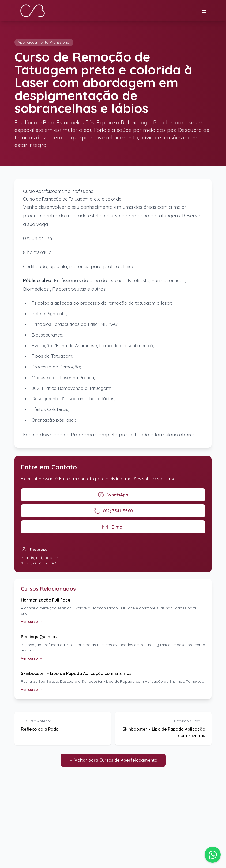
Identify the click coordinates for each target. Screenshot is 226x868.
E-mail (113, 527)
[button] (213, 855)
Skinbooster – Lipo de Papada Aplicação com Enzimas (76, 673)
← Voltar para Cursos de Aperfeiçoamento (113, 760)
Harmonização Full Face (46, 600)
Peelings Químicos (40, 637)
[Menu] (204, 11)
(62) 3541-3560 (113, 511)
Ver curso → (32, 622)
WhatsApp (113, 495)
